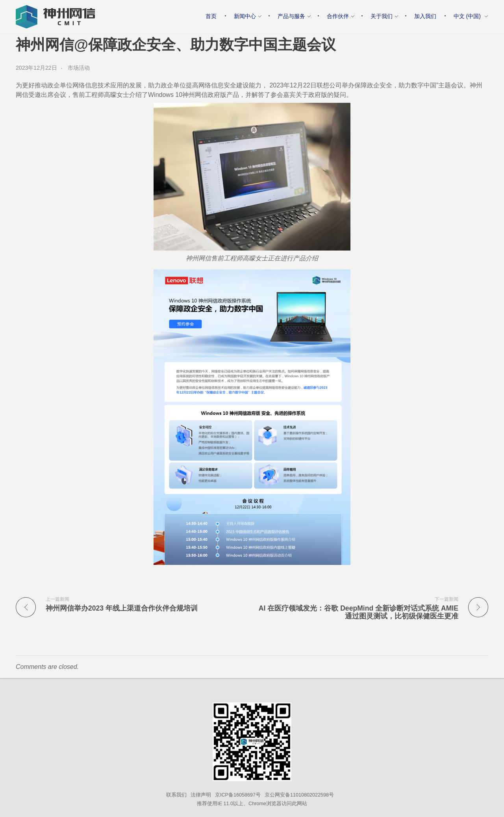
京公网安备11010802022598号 (299, 795)
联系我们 (176, 795)
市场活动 (79, 68)
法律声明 (201, 795)
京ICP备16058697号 (238, 795)
